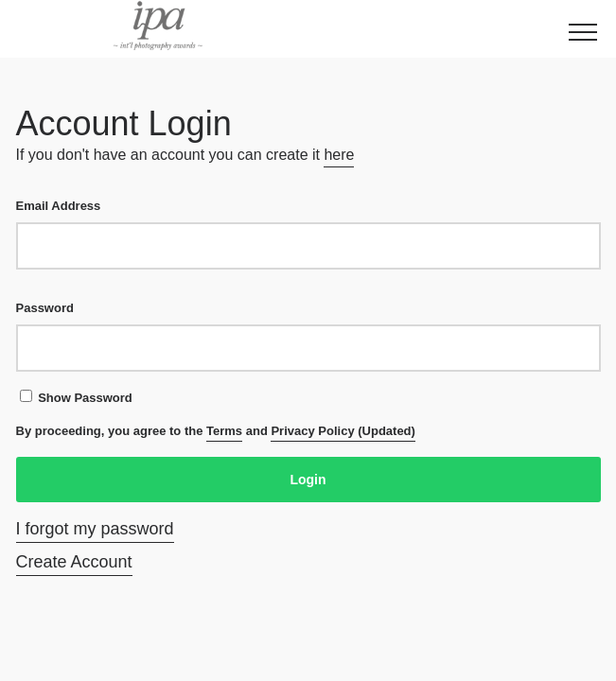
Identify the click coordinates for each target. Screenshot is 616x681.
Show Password (76, 397)
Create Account (74, 562)
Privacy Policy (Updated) (343, 431)
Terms (224, 431)
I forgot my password (95, 529)
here (339, 155)
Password (308, 336)
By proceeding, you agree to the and (216, 432)
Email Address (308, 234)
